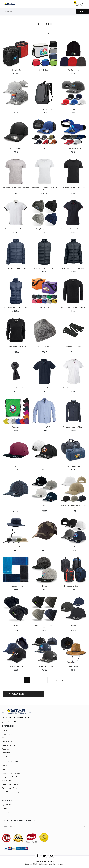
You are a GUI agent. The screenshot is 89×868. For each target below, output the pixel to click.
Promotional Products (10, 784)
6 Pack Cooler (44, 70)
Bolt (73, 547)
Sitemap (5, 730)
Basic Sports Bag (73, 466)
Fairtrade (5, 796)
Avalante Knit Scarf (16, 388)
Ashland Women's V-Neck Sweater (16, 348)
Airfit (44, 149)
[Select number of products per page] (66, 34)
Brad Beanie (16, 625)
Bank (16, 466)
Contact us (6, 756)
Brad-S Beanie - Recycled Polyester (44, 626)
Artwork (5, 738)
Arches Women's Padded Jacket (73, 268)
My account (6, 805)
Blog (4, 769)
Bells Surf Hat (16, 547)
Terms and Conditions (10, 745)
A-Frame (73, 109)
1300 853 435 (9, 722)
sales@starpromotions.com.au (16, 717)
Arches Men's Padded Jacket (16, 268)
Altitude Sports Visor (73, 149)
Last (62, 680)
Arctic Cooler (44, 307)
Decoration (6, 753)
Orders (4, 808)
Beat (44, 506)
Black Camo (44, 547)
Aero (16, 109)
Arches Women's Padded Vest (16, 307)
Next (56, 680)
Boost (44, 586)
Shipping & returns (9, 734)
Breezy (73, 625)
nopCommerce (49, 861)
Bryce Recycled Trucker (44, 667)
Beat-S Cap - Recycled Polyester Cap (73, 507)
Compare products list (10, 777)
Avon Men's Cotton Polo (44, 388)
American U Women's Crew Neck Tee (44, 189)
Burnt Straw (73, 667)
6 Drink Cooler (16, 70)
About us (5, 749)
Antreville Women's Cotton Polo (73, 229)
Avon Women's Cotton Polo (73, 388)
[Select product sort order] (23, 34)
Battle (16, 506)
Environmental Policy (10, 788)
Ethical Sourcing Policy (10, 792)
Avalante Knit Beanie (44, 347)
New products (7, 781)
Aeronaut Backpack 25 (44, 109)
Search (82, 11)
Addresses (6, 812)
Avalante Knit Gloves (73, 347)
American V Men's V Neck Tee (73, 188)
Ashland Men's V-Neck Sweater (73, 307)
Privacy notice (7, 742)
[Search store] (44, 12)
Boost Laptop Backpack (73, 586)
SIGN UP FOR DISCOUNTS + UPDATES (18, 821)
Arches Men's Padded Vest (44, 268)
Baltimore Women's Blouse (73, 427)
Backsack (16, 427)
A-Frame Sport (16, 149)
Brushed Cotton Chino (16, 667)
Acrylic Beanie (73, 70)
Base (44, 466)
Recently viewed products (12, 773)
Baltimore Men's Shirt (44, 427)
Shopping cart (7, 816)
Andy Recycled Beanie (44, 229)
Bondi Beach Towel (16, 586)
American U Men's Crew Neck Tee (16, 188)
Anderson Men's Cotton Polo (16, 229)
